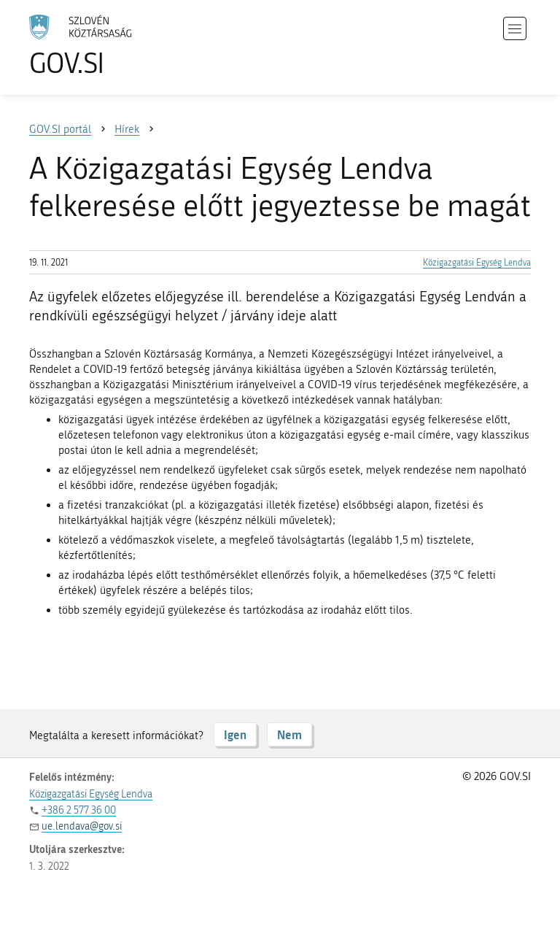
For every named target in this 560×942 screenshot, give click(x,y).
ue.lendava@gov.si (82, 826)
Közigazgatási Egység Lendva (477, 263)
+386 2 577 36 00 (79, 810)
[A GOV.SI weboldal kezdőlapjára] (102, 46)
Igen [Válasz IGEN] (235, 734)
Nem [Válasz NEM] (289, 734)
